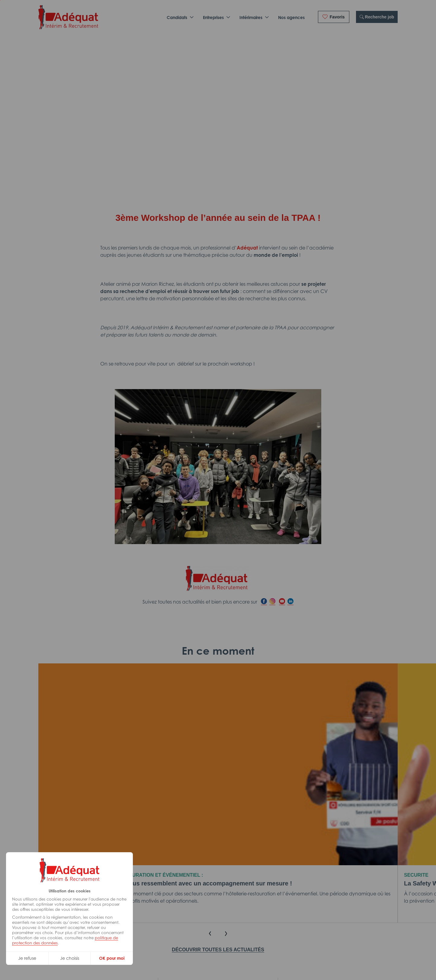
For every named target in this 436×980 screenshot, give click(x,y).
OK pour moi (112, 958)
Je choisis (70, 958)
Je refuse (27, 958)
